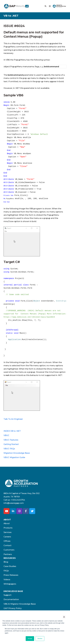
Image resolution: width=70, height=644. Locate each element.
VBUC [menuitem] (6, 435)
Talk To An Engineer (13, 419)
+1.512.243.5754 (18, 500)
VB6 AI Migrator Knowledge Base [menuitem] (20, 604)
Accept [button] (30, 639)
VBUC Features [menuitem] (11, 440)
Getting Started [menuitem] (11, 444)
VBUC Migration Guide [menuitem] (14, 457)
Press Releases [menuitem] (11, 575)
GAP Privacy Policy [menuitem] (13, 608)
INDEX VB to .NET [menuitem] (12, 431)
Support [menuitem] (7, 595)
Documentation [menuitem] (11, 599)
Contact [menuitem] (7, 545)
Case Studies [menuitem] (10, 566)
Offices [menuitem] (7, 541)
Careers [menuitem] (7, 537)
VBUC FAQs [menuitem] (9, 449)
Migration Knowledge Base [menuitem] (17, 453)
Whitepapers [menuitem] (10, 584)
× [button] (64, 617)
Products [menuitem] (8, 528)
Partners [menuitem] (8, 554)
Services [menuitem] (8, 532)
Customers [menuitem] (9, 550)
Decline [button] (40, 639)
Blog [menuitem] (6, 562)
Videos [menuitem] (7, 580)
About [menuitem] (7, 523)
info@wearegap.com (14, 503)
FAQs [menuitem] (6, 571)
